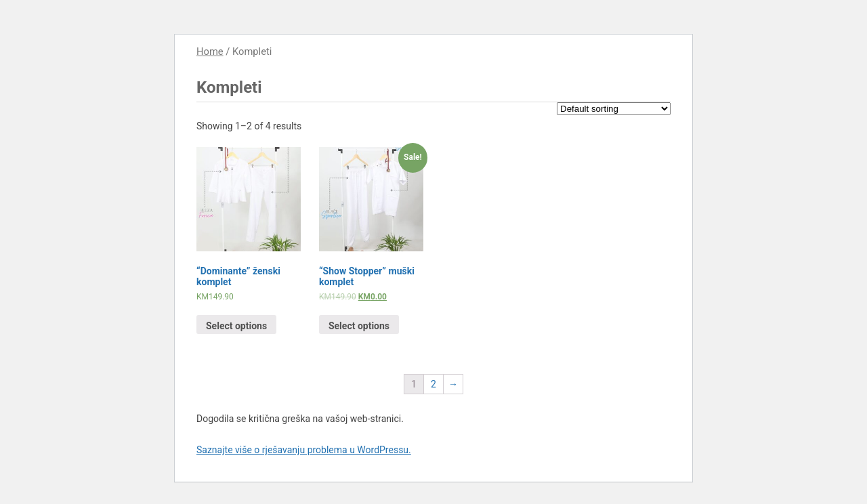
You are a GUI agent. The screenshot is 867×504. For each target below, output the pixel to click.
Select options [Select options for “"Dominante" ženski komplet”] (236, 326)
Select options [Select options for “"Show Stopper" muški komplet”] (359, 326)
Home (210, 51)
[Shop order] (614, 109)
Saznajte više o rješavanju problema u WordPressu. (304, 450)
